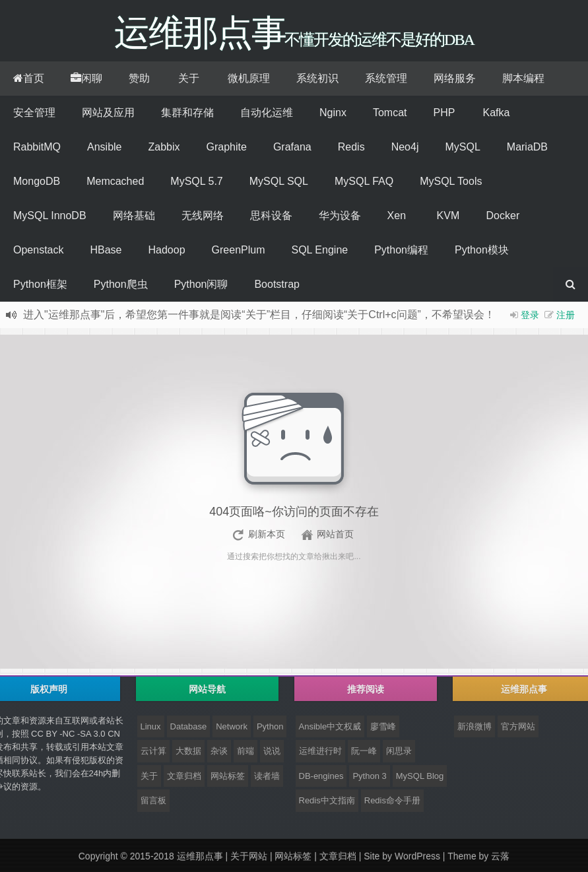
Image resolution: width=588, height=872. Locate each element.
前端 (245, 751)
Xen (397, 216)
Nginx (333, 113)
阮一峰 (364, 751)
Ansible (104, 147)
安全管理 (34, 113)
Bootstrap (277, 284)
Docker (503, 216)
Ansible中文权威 (330, 726)
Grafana (292, 147)
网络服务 (455, 78)
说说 (272, 751)
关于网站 (249, 856)
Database (189, 726)
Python (270, 726)
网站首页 (335, 534)
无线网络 (203, 216)
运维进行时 (320, 751)
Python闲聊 (201, 284)
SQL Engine (319, 250)
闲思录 (399, 751)
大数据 (188, 751)
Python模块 (482, 250)
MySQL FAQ (364, 181)
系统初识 (317, 78)
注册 (566, 315)
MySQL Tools (451, 181)
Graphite (227, 147)
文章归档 (184, 776)
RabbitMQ (37, 147)
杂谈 (219, 751)
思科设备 (271, 216)
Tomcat (390, 113)
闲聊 (86, 78)
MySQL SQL (279, 181)
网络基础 (134, 216)
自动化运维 (267, 113)
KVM (448, 216)
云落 (500, 856)
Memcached (115, 181)
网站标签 (228, 776)
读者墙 (267, 776)
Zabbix (164, 147)
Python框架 (40, 284)
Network (232, 726)
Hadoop (167, 250)
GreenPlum (239, 250)
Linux (151, 726)
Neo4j (405, 147)
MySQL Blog (420, 776)
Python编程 (401, 250)
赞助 (139, 78)
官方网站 (518, 726)
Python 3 (369, 776)
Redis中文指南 (327, 800)
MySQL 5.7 (196, 181)
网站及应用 (108, 113)
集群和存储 (187, 113)
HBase (106, 250)
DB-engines (321, 776)
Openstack (38, 250)
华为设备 (340, 216)
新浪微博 (474, 726)
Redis (351, 147)
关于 (189, 78)
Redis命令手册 (392, 800)
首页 (29, 78)
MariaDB (527, 147)
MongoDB (37, 181)
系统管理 (386, 78)
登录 (530, 315)
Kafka (496, 113)
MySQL (462, 147)
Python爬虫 (121, 284)
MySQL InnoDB (50, 216)
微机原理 (249, 78)
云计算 (153, 751)
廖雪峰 (383, 726)
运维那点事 (200, 856)
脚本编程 (523, 78)
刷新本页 (267, 534)
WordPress (417, 856)
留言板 (153, 800)
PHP (444, 113)
